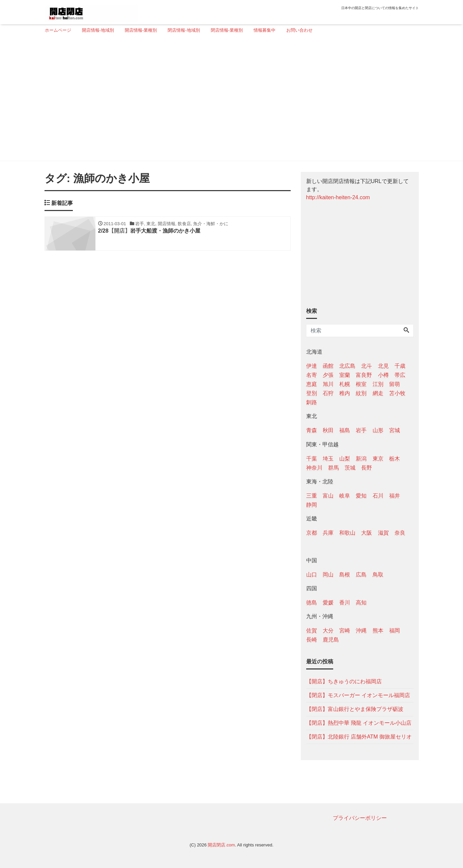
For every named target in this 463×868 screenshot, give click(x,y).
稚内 (345, 393)
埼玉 (328, 459)
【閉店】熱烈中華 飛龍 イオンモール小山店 (359, 723)
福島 (345, 430)
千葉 (312, 459)
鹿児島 (331, 640)
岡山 (328, 575)
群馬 (334, 468)
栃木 (395, 459)
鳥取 (378, 575)
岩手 (361, 430)
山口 (312, 575)
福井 (395, 496)
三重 (312, 496)
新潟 (361, 459)
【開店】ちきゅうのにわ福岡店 (344, 681)
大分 (328, 631)
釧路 (312, 402)
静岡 (312, 505)
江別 (378, 384)
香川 (345, 603)
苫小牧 (397, 393)
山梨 (345, 459)
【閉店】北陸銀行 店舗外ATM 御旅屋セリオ (359, 737)
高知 (361, 603)
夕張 (328, 375)
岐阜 (345, 496)
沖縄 (361, 631)
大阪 (367, 533)
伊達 (312, 366)
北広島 (347, 366)
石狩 (328, 393)
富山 (328, 496)
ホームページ (58, 30)
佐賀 (312, 631)
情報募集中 (265, 30)
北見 (383, 366)
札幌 (345, 384)
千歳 (400, 366)
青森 (312, 430)
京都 (312, 533)
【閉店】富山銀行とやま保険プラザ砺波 (355, 709)
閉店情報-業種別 (227, 30)
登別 (312, 393)
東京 (378, 459)
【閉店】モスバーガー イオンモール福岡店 (358, 695)
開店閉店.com (221, 845)
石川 (378, 496)
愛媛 (328, 603)
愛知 (361, 496)
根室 (361, 384)
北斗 (367, 366)
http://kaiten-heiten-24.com (338, 197)
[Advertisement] (229, 100)
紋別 (361, 393)
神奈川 (314, 468)
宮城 (395, 430)
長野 (367, 468)
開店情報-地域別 (98, 30)
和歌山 (347, 533)
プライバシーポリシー (360, 818)
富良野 (364, 375)
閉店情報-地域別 (184, 30)
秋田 (328, 430)
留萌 (395, 384)
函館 (328, 366)
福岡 (395, 631)
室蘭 (345, 375)
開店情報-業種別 (141, 30)
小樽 (383, 375)
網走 (378, 393)
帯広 (400, 375)
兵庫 (328, 533)
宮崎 (345, 631)
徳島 (312, 603)
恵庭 (312, 384)
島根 (345, 575)
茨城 (350, 468)
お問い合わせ (299, 30)
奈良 (400, 533)
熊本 (378, 631)
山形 (378, 430)
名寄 (312, 375)
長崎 (312, 640)
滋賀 (383, 533)
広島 (361, 575)
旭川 (328, 384)
